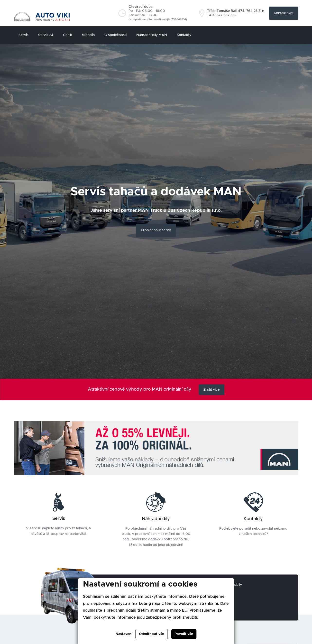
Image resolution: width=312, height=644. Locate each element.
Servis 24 (46, 35)
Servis (23, 35)
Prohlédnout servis (156, 230)
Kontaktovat (284, 13)
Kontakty (184, 35)
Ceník (68, 35)
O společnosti (115, 35)
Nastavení (124, 634)
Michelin (88, 35)
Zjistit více (211, 390)
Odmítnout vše (151, 634)
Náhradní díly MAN (152, 35)
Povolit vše (184, 634)
